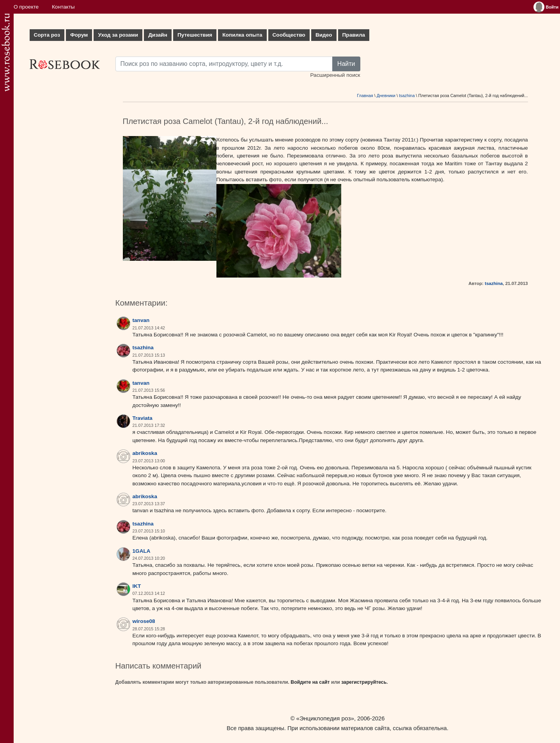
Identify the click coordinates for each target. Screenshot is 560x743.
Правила (354, 35)
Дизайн (158, 35)
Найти (346, 64)
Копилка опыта (242, 35)
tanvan (141, 320)
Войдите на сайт (310, 682)
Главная (365, 96)
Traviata (143, 418)
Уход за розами (118, 35)
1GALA (142, 551)
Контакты (63, 7)
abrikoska (145, 453)
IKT (137, 586)
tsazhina (407, 96)
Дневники (386, 96)
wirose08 (144, 621)
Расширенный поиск (335, 75)
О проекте (26, 7)
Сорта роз (47, 35)
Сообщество (289, 35)
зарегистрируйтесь (364, 682)
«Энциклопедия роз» (325, 718)
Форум (79, 35)
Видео (324, 35)
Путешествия (195, 35)
